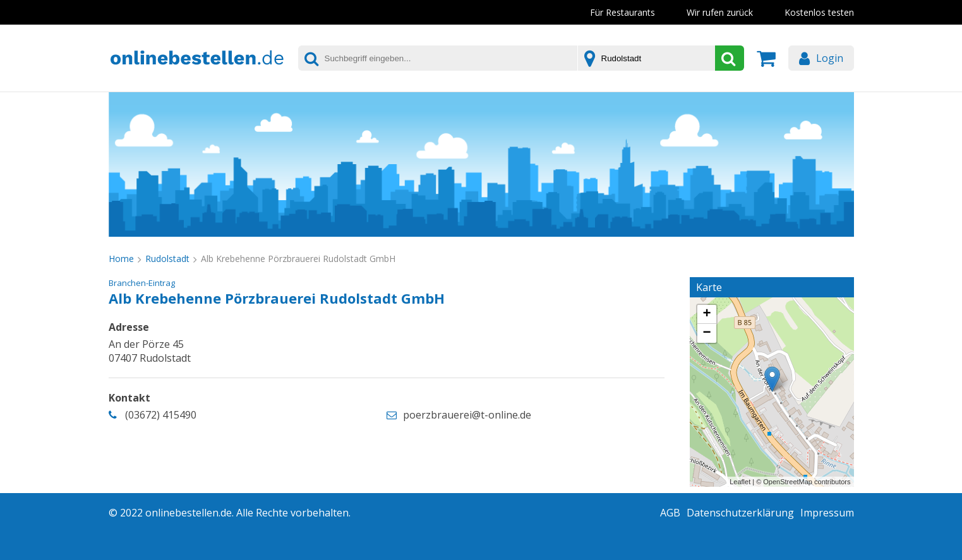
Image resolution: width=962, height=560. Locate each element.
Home (121, 259)
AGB (670, 513)
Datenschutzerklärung (740, 513)
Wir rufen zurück (720, 12)
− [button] (706, 333)
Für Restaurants (622, 12)
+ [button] (706, 314)
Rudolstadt (167, 259)
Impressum (827, 513)
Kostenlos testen (819, 12)
